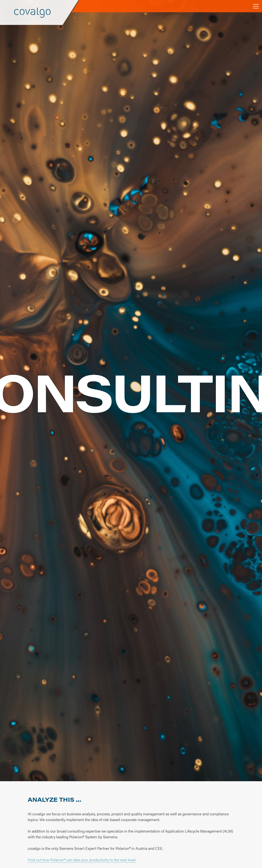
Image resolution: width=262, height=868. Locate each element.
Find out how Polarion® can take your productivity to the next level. (82, 860)
